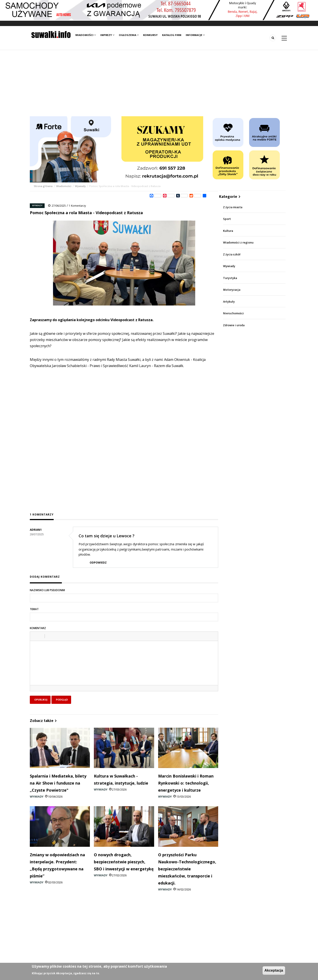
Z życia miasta (233, 207)
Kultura (228, 231)
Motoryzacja (232, 290)
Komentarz (38, 628)
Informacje (195, 35)
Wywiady (80, 186)
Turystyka (230, 278)
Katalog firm (172, 35)
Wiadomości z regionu (238, 243)
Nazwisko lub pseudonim (47, 590)
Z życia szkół (232, 254)
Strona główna (44, 186)
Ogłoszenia (129, 35)
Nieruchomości (233, 313)
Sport (227, 219)
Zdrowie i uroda (234, 325)
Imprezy (107, 35)
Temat (34, 609)
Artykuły (229, 302)
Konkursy (150, 35)
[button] (35, 636)
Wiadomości (86, 35)
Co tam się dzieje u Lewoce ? (107, 536)
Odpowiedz (98, 563)
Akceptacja (274, 970)
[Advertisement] (159, 83)
